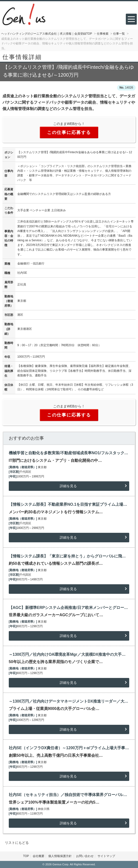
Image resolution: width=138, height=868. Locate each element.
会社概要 (39, 856)
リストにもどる (17, 843)
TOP (26, 856)
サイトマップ (106, 856)
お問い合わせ (85, 856)
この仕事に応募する (69, 132)
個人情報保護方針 (60, 856)
